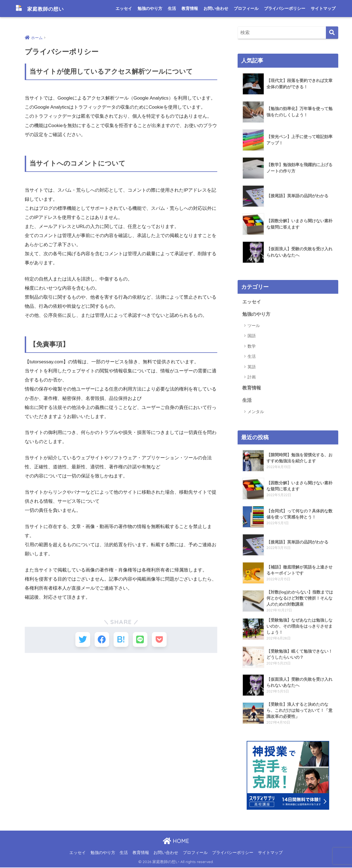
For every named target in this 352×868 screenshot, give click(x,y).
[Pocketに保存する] (162, 640)
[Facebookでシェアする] (101, 640)
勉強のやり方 (150, 8)
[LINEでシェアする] (141, 640)
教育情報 (190, 8)
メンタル (256, 412)
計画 (252, 377)
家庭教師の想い (45, 8)
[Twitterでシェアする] (80, 640)
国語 (252, 336)
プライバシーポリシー (285, 8)
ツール (254, 326)
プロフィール (246, 8)
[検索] (332, 33)
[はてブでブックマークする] (121, 640)
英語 (252, 367)
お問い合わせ (216, 8)
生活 (172, 8)
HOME (176, 841)
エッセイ (124, 8)
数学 (252, 346)
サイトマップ (323, 8)
